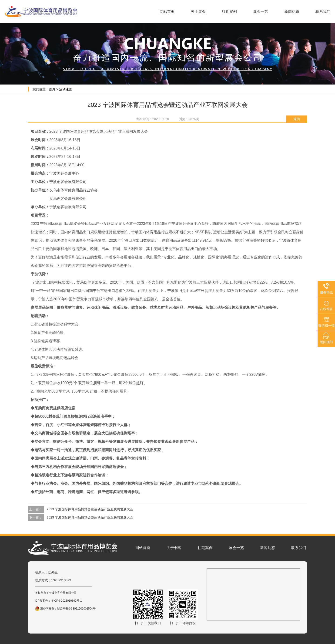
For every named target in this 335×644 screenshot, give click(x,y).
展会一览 (261, 12)
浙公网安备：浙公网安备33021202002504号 (65, 609)
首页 (52, 89)
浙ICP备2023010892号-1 (66, 601)
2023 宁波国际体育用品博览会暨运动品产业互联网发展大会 (90, 509)
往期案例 (229, 12)
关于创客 (174, 548)
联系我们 (323, 12)
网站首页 (167, 12)
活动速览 (66, 89)
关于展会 (198, 12)
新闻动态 (292, 12)
